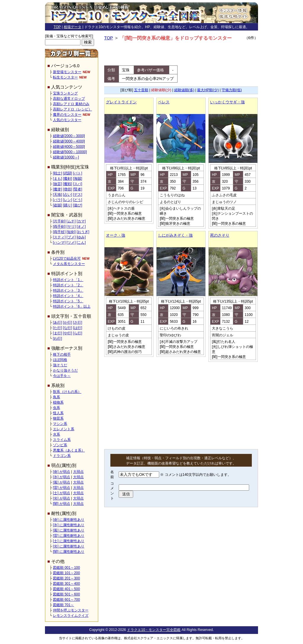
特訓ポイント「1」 (68, 280)
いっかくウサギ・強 (227, 102)
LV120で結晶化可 (67, 258)
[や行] (68, 333)
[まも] (58, 179)
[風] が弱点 (62, 482)
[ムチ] (71, 221)
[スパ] (78, 184)
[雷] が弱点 (62, 488)
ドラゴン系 (62, 456)
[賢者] (78, 189)
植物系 (58, 402)
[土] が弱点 (62, 493)
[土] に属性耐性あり (69, 541)
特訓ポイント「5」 (68, 301)
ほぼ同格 (60, 360)
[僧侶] (68, 189)
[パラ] (58, 200)
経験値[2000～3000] (69, 136)
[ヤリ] (71, 227)
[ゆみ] (81, 237)
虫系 (57, 408)
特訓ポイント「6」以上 (72, 306)
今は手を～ (62, 376)
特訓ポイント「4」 (68, 296)
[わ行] (58, 338)
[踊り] (68, 205)
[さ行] (78, 322)
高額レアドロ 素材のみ (71, 104)
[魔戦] (68, 184)
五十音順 (141, 90)
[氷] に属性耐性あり (69, 525)
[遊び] (78, 205)
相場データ (72, 27)
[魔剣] (68, 179)
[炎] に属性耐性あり (69, 520)
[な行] (68, 328)
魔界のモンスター (67, 115)
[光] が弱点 (62, 498)
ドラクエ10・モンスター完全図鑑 (154, 630)
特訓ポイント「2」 (68, 285)
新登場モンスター (67, 72)
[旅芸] (58, 184)
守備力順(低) (232, 90)
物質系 (58, 418)
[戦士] (58, 173)
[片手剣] (59, 221)
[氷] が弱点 (62, 477)
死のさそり (220, 235)
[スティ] (59, 237)
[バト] (78, 173)
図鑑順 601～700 (66, 600)
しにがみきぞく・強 (175, 235)
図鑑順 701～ (63, 605)
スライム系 (62, 440)
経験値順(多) (184, 90)
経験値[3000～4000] (69, 141)
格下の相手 (62, 354)
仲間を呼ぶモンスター (71, 610)
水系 (57, 434)
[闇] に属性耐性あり (69, 552)
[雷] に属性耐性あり (69, 536)
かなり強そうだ (65, 370)
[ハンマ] (59, 242)
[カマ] (81, 221)
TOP (57, 27)
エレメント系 (64, 429)
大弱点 (78, 472)
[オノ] (81, 227)
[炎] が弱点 (62, 472)
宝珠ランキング (65, 93)
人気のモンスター (67, 120)
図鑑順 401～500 (66, 589)
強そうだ (60, 365)
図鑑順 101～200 (66, 573)
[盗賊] (58, 205)
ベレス (164, 102)
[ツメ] (71, 242)
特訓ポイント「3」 (68, 290)
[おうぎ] (83, 232)
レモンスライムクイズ (71, 616)
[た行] (58, 328)
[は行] (78, 328)
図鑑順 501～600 (66, 594)
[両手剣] (59, 227)
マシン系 (60, 424)
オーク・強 (116, 235)
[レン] (68, 200)
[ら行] (78, 333)
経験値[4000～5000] (69, 147)
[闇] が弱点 (62, 504)
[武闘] (68, 173)
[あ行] (58, 322)
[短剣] (71, 232)
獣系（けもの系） (67, 392)
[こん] (81, 242)
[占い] (68, 195)
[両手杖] (59, 232)
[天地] (58, 195)
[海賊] (78, 179)
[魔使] (58, 189)
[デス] (78, 195)
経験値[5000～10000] (70, 152)
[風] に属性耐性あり (69, 530)
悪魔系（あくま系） (69, 450)
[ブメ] (71, 237)
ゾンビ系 (60, 445)
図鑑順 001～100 (66, 568)
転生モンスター (65, 77)
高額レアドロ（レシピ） (72, 109)
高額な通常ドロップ (69, 99)
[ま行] (58, 333)
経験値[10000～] (66, 157)
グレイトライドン (121, 102)
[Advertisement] (181, 54)
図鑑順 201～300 (66, 578)
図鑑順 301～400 (66, 584)
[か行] (68, 322)
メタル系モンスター (69, 264)
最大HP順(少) (208, 90)
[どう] (78, 200)
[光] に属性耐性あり (69, 546)
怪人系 (58, 413)
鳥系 (57, 397)
